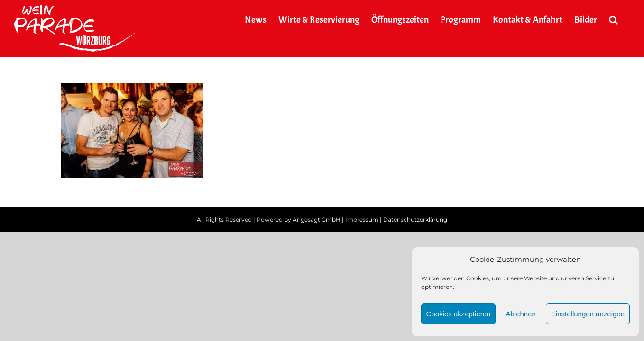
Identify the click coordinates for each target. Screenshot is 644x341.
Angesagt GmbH (317, 220)
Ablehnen (520, 314)
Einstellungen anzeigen (588, 314)
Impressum (362, 220)
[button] (625, 20)
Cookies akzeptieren (459, 314)
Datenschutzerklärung (415, 220)
